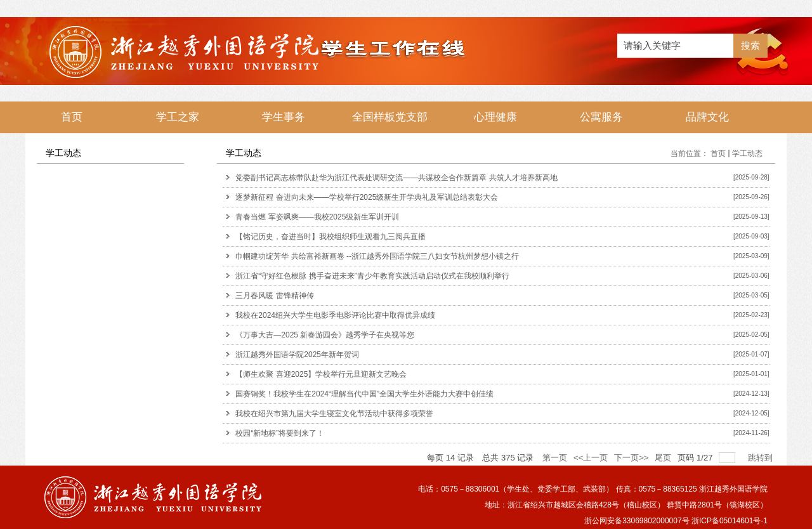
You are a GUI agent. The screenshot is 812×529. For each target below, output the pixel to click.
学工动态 (747, 153)
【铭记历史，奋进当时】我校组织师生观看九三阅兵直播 (331, 237)
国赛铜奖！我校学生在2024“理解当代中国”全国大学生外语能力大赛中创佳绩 (364, 394)
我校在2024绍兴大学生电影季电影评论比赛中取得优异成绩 (335, 315)
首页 (718, 153)
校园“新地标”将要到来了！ (280, 433)
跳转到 (762, 458)
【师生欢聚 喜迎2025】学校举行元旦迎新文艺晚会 (321, 374)
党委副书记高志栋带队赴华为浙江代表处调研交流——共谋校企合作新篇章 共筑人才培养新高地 (396, 178)
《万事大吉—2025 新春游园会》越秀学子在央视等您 (325, 335)
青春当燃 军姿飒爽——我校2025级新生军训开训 (317, 217)
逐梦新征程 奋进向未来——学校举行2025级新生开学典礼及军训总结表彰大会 (367, 197)
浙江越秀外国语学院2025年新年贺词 (297, 355)
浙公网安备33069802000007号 (637, 521)
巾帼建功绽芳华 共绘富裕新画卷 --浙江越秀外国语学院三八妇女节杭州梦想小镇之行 (377, 256)
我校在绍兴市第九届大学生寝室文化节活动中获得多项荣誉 (334, 414)
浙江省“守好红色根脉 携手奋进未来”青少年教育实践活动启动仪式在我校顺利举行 (372, 276)
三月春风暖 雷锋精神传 (274, 296)
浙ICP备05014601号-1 (730, 521)
